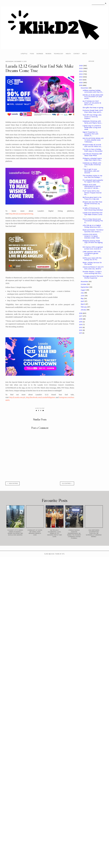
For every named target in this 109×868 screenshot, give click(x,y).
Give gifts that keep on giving (93, 108)
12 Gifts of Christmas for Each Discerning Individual (93, 209)
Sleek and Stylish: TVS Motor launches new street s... (93, 231)
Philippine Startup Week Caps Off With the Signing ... (93, 243)
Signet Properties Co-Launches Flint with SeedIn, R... (90, 134)
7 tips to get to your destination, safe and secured (91, 171)
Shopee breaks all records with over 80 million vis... (92, 146)
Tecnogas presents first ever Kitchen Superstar (93, 277)
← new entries (13, 483)
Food (32, 54)
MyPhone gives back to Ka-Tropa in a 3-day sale (92, 198)
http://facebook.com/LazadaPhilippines (41, 397)
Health (68, 54)
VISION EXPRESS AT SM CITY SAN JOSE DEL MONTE (93, 268)
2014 (81, 325)
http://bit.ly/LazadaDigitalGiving (21, 214)
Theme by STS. (60, 554)
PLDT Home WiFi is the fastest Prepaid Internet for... (92, 193)
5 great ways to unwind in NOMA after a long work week (92, 127)
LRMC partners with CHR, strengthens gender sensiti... (92, 253)
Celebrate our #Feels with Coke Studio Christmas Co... (92, 165)
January (84, 310)
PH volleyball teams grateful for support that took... (93, 181)
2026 (81, 66)
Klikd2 (47, 554)
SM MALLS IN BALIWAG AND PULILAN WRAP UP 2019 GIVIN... (93, 97)
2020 (81, 83)
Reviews (48, 54)
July (82, 293)
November (85, 282)
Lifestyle (24, 54)
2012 (81, 330)
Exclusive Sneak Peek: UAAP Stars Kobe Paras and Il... (93, 111)
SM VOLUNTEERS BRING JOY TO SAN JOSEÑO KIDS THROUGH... (93, 140)
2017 (81, 316)
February (84, 307)
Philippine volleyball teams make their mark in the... (92, 159)
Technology (58, 54)
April (83, 301)
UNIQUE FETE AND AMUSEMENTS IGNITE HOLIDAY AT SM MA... (92, 186)
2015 (81, 322)
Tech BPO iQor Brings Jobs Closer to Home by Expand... (92, 117)
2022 (81, 77)
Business (40, 54)
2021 (81, 80)
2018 (81, 313)
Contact (77, 54)
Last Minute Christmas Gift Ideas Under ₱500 (92, 155)
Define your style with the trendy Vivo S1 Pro (92, 259)
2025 (81, 68)
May (82, 298)
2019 (81, 85)
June (83, 296)
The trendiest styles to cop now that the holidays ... (92, 176)
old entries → (67, 483)
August (83, 290)
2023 (81, 74)
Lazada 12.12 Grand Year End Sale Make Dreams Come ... (92, 214)
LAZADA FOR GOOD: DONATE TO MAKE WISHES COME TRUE (91, 236)
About (85, 54)
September (85, 287)
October (84, 284)
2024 (81, 71)
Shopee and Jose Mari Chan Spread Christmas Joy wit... (92, 204)
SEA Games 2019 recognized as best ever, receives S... (93, 248)
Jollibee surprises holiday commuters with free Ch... (93, 91)
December (85, 88)
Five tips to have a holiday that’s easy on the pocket (93, 150)
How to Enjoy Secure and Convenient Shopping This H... (93, 221)
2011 (81, 333)
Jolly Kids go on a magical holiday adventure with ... (92, 226)
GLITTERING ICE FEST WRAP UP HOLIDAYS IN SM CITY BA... (92, 103)
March (83, 304)
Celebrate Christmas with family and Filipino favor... (92, 122)
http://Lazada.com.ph (17, 397)
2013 (81, 327)
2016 (81, 319)
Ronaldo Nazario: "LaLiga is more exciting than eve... (92, 272)
